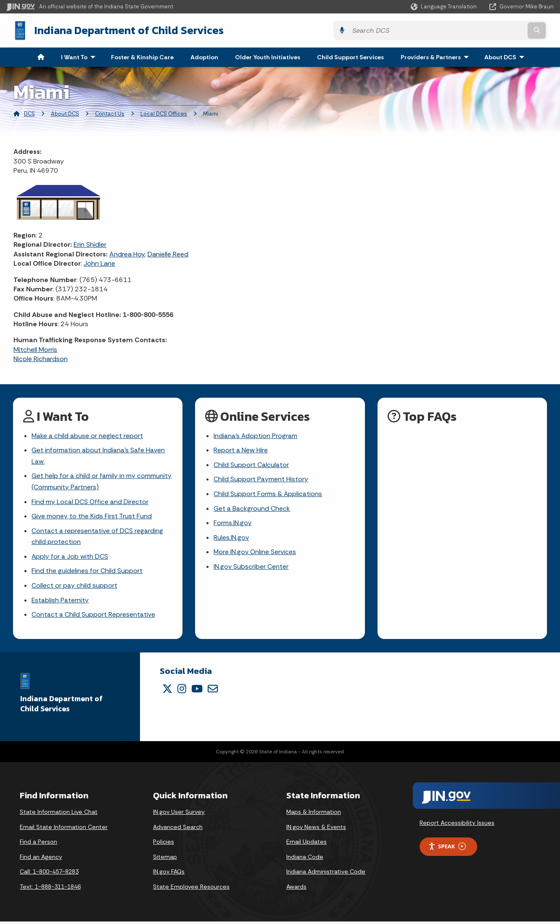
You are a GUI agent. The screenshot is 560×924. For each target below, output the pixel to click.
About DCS (65, 113)
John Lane (99, 263)
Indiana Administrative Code (326, 874)
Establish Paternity (60, 603)
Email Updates (306, 845)
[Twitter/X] (167, 691)
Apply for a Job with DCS (70, 558)
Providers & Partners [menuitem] (437, 56)
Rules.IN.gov (231, 539)
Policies (164, 845)
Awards (296, 890)
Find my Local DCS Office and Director (90, 503)
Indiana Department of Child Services (122, 30)
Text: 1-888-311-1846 (50, 890)
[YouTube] (197, 691)
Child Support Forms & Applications (268, 494)
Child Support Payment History (261, 479)
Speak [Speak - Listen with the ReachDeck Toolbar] (447, 849)
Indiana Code (305, 859)
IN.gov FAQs (169, 874)
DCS (29, 113)
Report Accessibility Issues (457, 826)
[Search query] (487, 30)
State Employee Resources (191, 890)
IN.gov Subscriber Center (251, 568)
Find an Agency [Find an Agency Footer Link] (41, 859)
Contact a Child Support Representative (93, 617)
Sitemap (165, 859)
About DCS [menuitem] (506, 56)
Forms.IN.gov (232, 524)
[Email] (213, 691)
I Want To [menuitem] (80, 56)
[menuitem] (41, 56)
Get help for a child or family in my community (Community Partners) (102, 482)
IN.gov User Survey (179, 815)
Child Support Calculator (251, 465)
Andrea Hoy (127, 253)
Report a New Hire (241, 450)
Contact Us (110, 113)
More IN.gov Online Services (255, 553)
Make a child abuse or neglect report (87, 435)
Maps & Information (314, 815)
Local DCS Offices (164, 113)
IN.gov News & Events (316, 829)
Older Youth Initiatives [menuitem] (268, 56)
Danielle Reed (168, 253)
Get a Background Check (252, 509)
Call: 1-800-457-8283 (49, 874)
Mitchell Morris (35, 349)
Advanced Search (178, 829)
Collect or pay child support (74, 588)
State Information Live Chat (59, 815)
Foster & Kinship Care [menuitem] (142, 56)
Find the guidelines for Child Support (87, 573)
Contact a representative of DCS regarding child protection (97, 538)
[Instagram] (182, 691)
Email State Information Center (64, 829)
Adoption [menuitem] (204, 56)
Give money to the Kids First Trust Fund (92, 517)
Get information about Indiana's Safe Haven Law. (98, 456)
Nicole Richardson (41, 358)
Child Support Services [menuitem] (350, 56)
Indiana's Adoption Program (256, 435)
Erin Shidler (90, 244)
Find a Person (38, 845)
